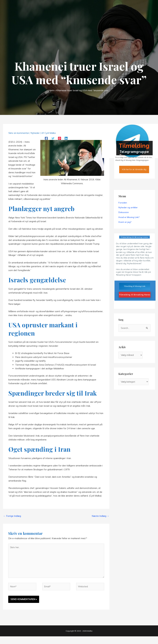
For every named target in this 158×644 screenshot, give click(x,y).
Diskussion (124, 212)
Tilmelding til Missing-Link (135, 286)
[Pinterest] (60, 138)
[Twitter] (53, 138)
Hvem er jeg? (125, 222)
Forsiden (123, 203)
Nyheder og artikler (128, 207)
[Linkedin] (66, 138)
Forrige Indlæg (12, 516)
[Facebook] (46, 138)
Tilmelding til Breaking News (135, 295)
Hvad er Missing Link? (129, 217)
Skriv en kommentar (19, 133)
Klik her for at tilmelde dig (134, 169)
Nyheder (35, 133)
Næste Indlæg (100, 516)
